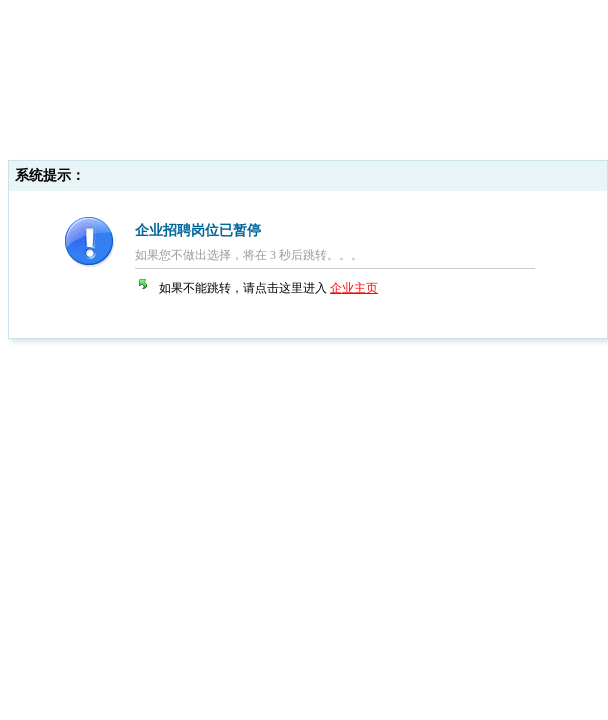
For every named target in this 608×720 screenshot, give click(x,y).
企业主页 (354, 288)
